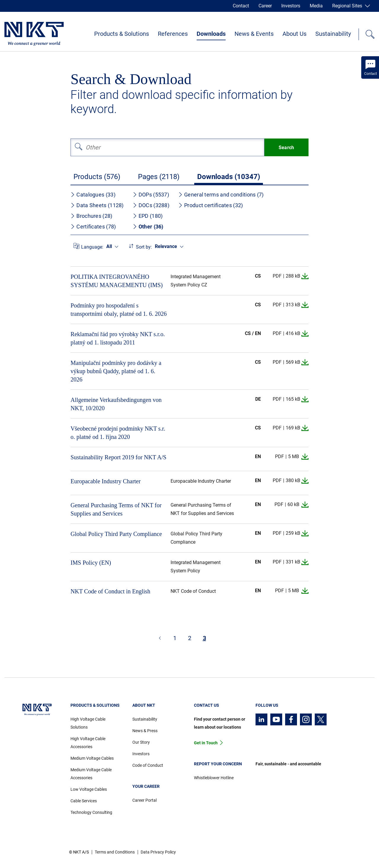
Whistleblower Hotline (214, 778)
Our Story (141, 742)
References (173, 34)
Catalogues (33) (93, 195)
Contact (241, 6)
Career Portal (144, 800)
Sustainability (333, 34)
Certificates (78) (93, 227)
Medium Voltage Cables (92, 758)
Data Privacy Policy (158, 852)
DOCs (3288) (151, 205)
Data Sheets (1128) (97, 205)
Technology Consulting (91, 812)
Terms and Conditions (115, 852)
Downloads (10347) (229, 177)
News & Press (145, 731)
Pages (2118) (159, 177)
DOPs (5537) (151, 195)
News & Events (254, 34)
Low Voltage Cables (89, 789)
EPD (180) (148, 216)
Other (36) (148, 227)
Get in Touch (206, 743)
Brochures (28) (91, 216)
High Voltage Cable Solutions (88, 723)
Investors (291, 6)
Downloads (211, 34)
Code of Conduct (148, 765)
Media (316, 6)
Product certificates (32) (211, 205)
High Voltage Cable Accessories (88, 743)
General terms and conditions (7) (221, 195)
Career (265, 6)
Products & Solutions (122, 34)
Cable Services (84, 801)
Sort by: (144, 247)
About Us (294, 34)
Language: (92, 247)
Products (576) (97, 177)
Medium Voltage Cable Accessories (91, 774)
